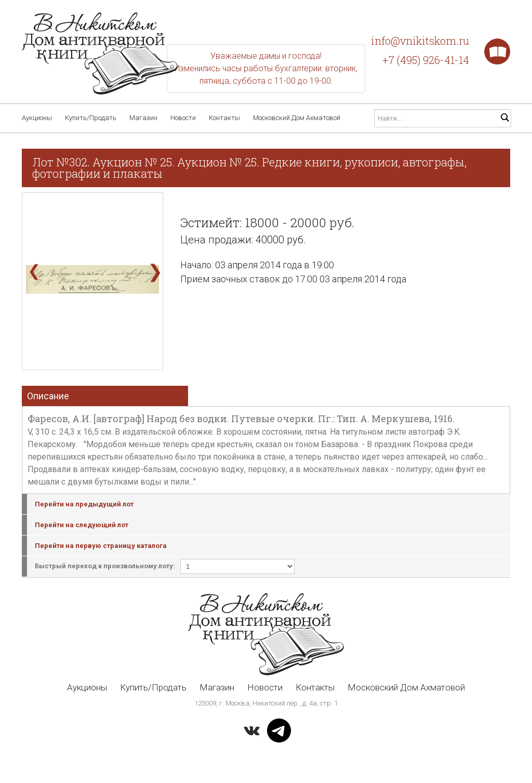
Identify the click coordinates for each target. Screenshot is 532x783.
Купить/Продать (91, 118)
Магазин (143, 118)
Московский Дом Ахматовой (297, 118)
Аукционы (37, 118)
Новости (183, 118)
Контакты (224, 118)
